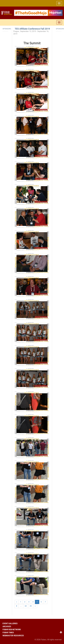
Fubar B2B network (12, 630)
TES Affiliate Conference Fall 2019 (32, 29)
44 (26, 606)
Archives (7, 627)
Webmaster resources (13, 636)
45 (31, 606)
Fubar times (8, 633)
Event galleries (10, 623)
